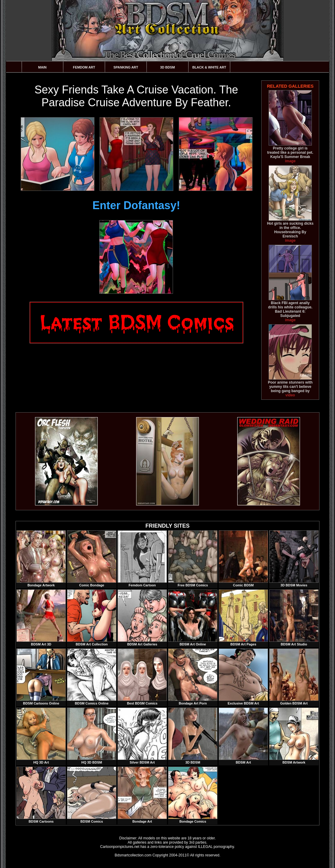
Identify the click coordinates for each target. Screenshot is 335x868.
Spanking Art (126, 67)
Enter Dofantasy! (136, 205)
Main (42, 67)
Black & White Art (209, 67)
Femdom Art (84, 67)
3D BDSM (168, 67)
